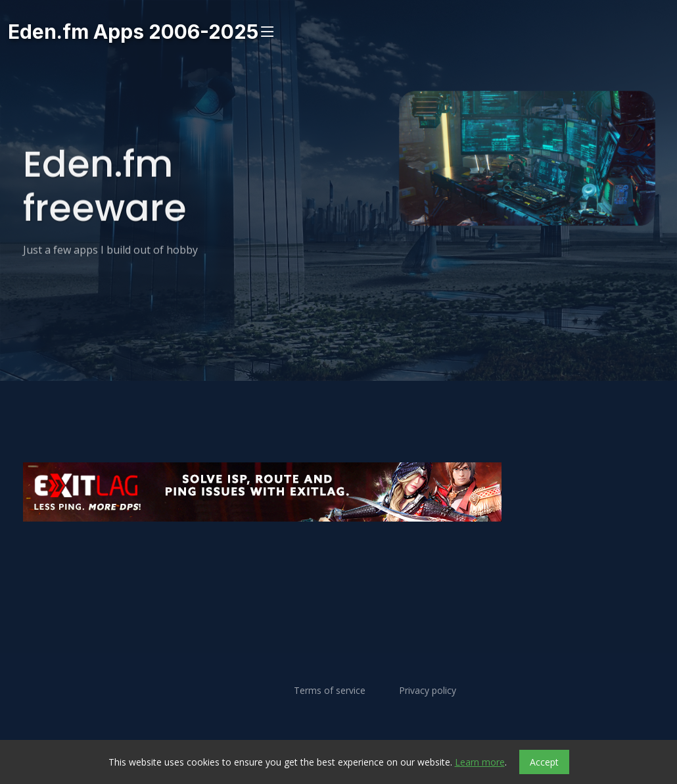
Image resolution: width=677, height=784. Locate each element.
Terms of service (330, 691)
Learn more (480, 762)
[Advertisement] (338, 561)
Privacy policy (428, 691)
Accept (544, 762)
